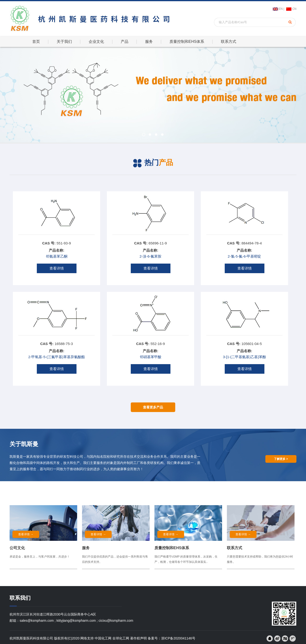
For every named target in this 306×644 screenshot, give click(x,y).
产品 (125, 42)
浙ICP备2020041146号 (178, 638)
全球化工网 (121, 638)
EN (281, 9)
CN (294, 9)
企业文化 (96, 42)
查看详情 (57, 268)
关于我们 (64, 42)
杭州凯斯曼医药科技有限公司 (31, 638)
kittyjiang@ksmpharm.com (76, 621)
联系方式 (229, 42)
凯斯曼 (15, 457)
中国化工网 (103, 638)
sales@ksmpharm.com (37, 621)
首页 (36, 42)
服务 (149, 42)
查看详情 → (26, 534)
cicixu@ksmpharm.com (116, 621)
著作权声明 (138, 638)
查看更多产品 (153, 407)
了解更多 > (281, 459)
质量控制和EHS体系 (187, 42)
